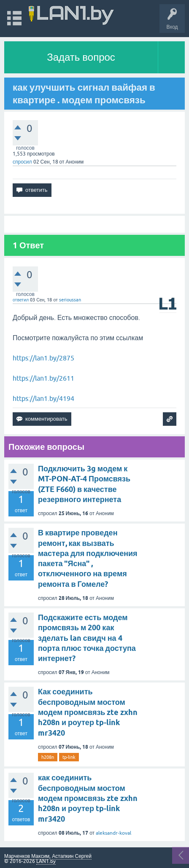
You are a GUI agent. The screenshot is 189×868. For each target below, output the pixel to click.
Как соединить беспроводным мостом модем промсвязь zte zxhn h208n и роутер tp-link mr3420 (88, 712)
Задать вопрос (81, 57)
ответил (21, 300)
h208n (48, 757)
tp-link (69, 757)
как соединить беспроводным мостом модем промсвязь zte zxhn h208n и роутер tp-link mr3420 (88, 798)
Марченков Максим (27, 856)
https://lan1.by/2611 (43, 378)
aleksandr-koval (113, 833)
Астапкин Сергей (72, 856)
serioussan (70, 300)
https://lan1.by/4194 (43, 398)
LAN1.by (46, 861)
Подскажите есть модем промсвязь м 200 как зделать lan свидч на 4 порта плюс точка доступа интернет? (87, 638)
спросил (22, 162)
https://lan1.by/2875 (43, 358)
